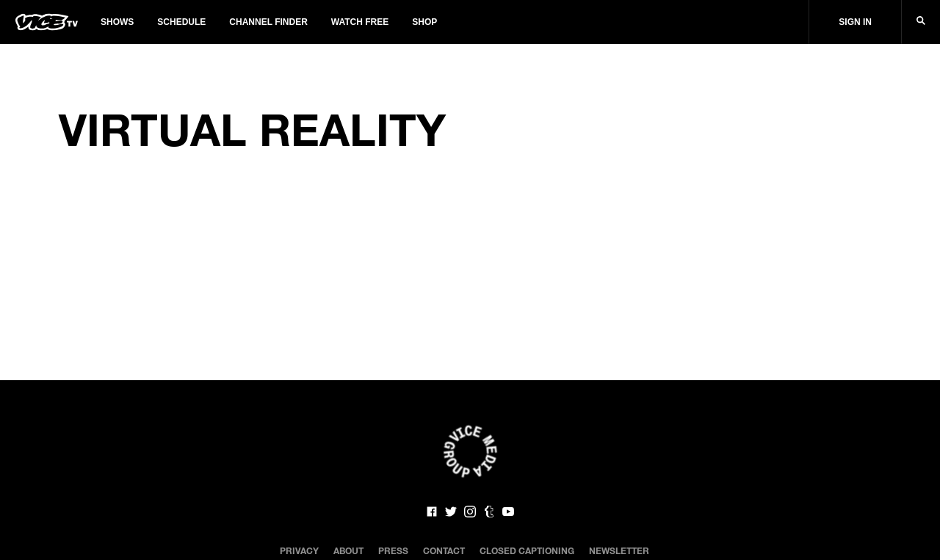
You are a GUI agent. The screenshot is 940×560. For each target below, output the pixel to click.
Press (393, 550)
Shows (117, 22)
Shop (424, 22)
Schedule (181, 22)
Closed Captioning (527, 550)
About (348, 550)
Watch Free (360, 22)
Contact (444, 550)
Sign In (855, 22)
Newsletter (619, 550)
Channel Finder (268, 22)
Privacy (299, 550)
